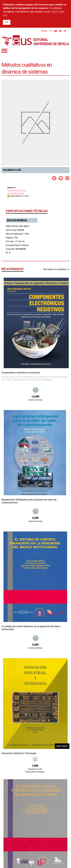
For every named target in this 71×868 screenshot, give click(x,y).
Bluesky (56, 31)
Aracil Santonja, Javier (17, 190)
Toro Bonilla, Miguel (16, 193)
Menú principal (4, 51)
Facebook (51, 31)
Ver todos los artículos (55, 269)
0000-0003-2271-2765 (18, 196)
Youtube (60, 31)
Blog (44, 31)
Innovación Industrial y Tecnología (19, 753)
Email (65, 31)
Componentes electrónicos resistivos (21, 373)
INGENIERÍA (21, 249)
